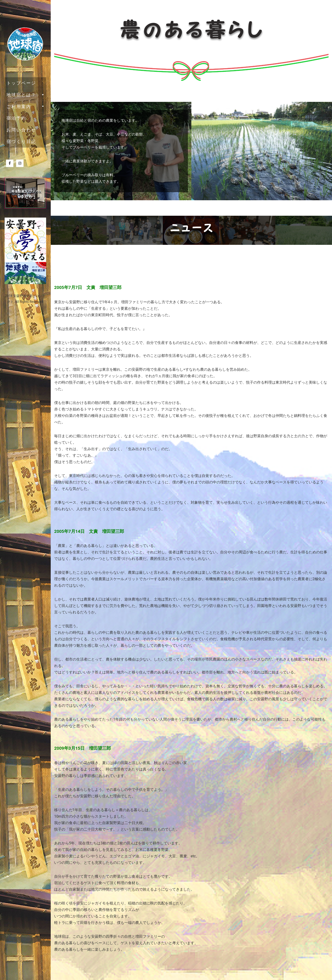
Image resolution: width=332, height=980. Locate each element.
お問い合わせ (21, 130)
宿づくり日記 (21, 141)
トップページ (21, 83)
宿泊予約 (16, 118)
